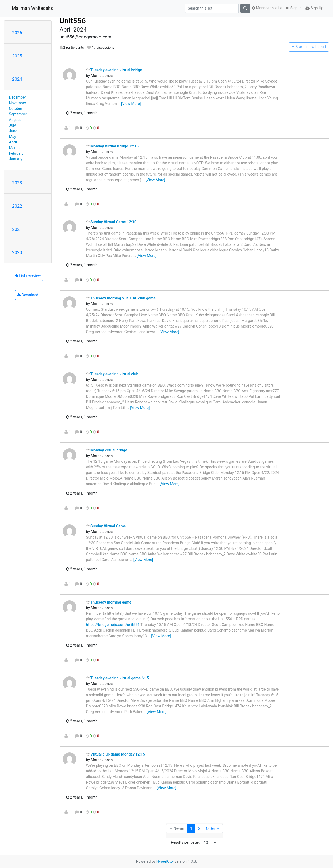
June (13, 131)
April (13, 142)
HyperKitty (165, 861)
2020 (17, 252)
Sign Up (314, 8)
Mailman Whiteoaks (32, 8)
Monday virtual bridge (107, 450)
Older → (213, 828)
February (16, 153)
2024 (17, 79)
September (18, 114)
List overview (28, 276)
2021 (17, 229)
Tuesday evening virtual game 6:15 (118, 678)
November (18, 103)
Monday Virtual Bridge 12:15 (112, 146)
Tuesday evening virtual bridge (114, 70)
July (12, 125)
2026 (17, 33)
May (13, 137)
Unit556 (73, 21)
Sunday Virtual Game (106, 526)
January (16, 159)
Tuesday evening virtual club (112, 374)
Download (28, 295)
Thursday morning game (109, 602)
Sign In (294, 8)
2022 (17, 206)
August (15, 120)
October (16, 108)
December (18, 97)
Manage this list (267, 8)
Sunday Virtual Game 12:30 (111, 222)
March (14, 148)
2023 (17, 183)
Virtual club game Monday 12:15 (116, 754)
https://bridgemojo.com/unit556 (113, 625)
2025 (17, 56)
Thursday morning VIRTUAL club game (121, 298)
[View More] (131, 104)
